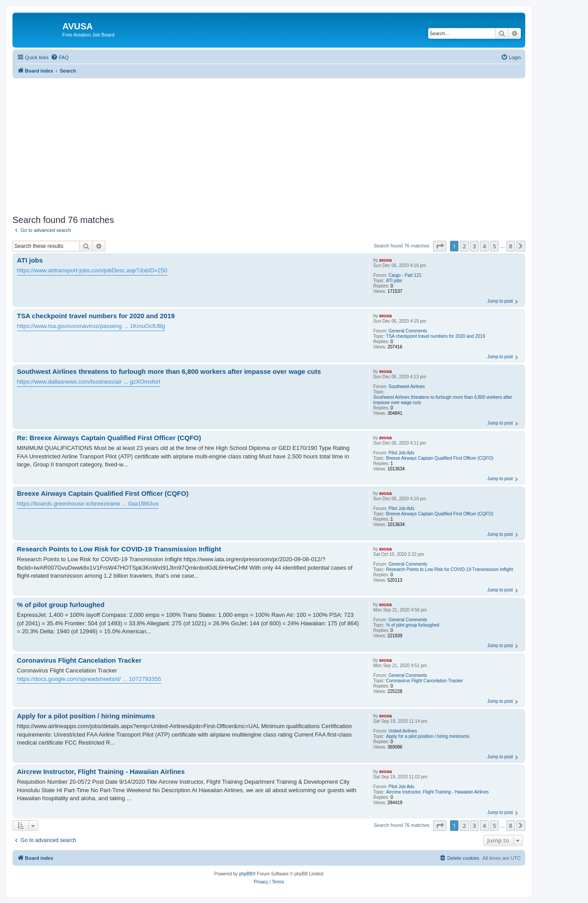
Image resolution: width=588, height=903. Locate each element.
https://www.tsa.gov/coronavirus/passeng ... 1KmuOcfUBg (91, 326)
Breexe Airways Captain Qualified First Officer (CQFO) (440, 458)
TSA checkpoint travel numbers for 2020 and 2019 (435, 336)
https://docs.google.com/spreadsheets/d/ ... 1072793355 (89, 679)
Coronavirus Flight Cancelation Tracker (424, 681)
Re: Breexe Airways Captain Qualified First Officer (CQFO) (109, 438)
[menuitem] (60, 57)
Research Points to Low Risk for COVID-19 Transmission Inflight (449, 569)
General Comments (408, 331)
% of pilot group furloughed (413, 625)
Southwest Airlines (407, 387)
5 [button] (494, 246)
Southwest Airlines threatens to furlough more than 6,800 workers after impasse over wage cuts (442, 400)
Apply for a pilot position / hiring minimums (428, 736)
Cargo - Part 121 (405, 275)
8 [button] (511, 246)
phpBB (246, 874)
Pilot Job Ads (401, 453)
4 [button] (484, 246)
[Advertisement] (269, 141)
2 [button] (464, 246)
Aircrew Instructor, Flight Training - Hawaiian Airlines (437, 792)
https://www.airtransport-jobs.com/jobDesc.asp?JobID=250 (92, 270)
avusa (385, 260)
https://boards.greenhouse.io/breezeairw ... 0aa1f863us (88, 504)
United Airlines (403, 731)
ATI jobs (394, 281)
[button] (440, 246)
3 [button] (474, 246)
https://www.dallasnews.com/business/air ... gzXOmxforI (89, 382)
